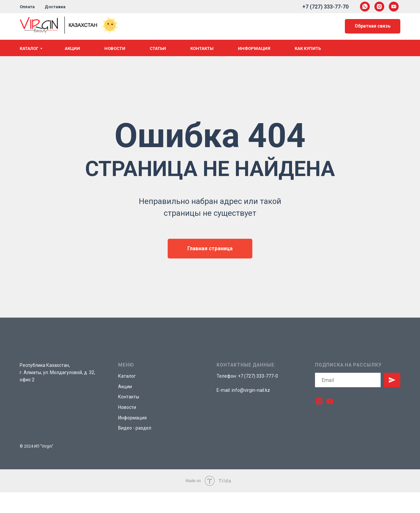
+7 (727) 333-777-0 (258, 376)
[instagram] (379, 7)
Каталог (29, 48)
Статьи (158, 48)
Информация (254, 48)
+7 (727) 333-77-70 (325, 7)
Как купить (308, 48)
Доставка (55, 7)
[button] (373, 26)
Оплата (27, 7)
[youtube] (394, 7)
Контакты (202, 48)
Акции (72, 48)
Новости (115, 48)
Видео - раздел (135, 428)
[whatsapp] (365, 7)
